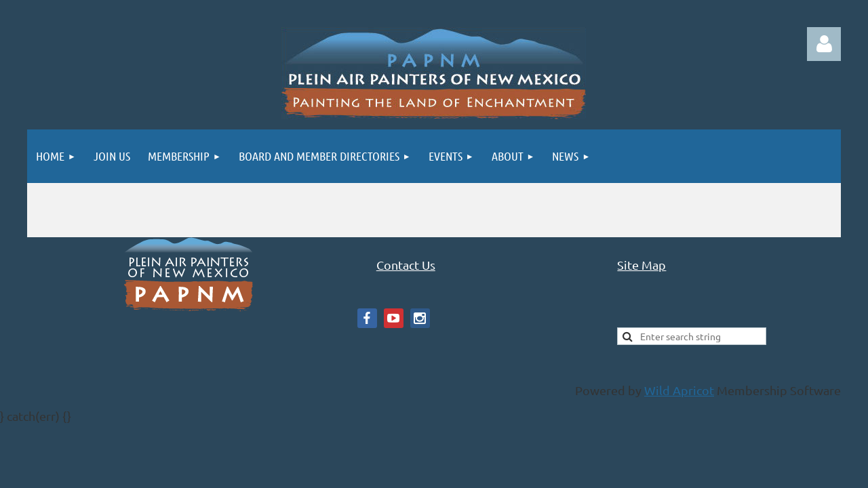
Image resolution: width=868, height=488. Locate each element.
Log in (824, 44)
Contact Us (406, 265)
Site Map (642, 265)
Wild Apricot (679, 390)
